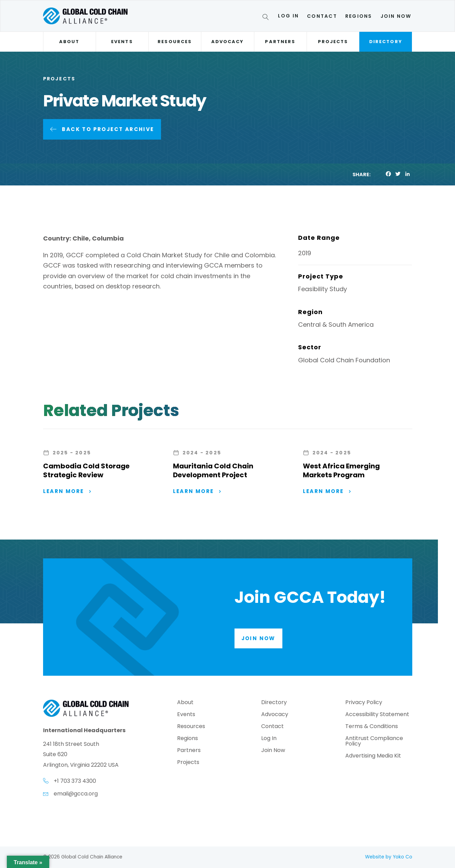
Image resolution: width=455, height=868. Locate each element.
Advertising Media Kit (373, 756)
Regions (359, 16)
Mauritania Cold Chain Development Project (213, 470)
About (69, 42)
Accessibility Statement (377, 715)
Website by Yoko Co (389, 857)
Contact (322, 16)
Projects (333, 42)
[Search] (267, 18)
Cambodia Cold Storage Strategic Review (86, 470)
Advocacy (228, 42)
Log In (288, 16)
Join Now (396, 16)
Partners (280, 42)
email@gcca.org (76, 794)
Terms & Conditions (372, 727)
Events (122, 42)
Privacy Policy (364, 703)
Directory (386, 42)
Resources (175, 42)
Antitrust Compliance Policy (374, 742)
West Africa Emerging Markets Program (341, 470)
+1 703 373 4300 (75, 781)
